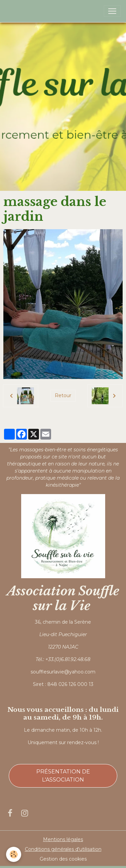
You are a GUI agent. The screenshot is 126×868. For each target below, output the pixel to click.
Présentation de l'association (63, 776)
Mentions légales (63, 839)
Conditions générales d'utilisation (63, 849)
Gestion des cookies (63, 859)
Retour (63, 395)
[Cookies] (14, 854)
